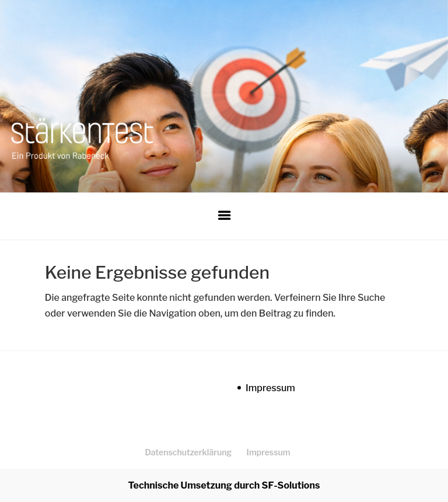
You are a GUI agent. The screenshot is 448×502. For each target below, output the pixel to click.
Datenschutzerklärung (188, 452)
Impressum (270, 388)
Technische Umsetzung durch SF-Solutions (224, 485)
